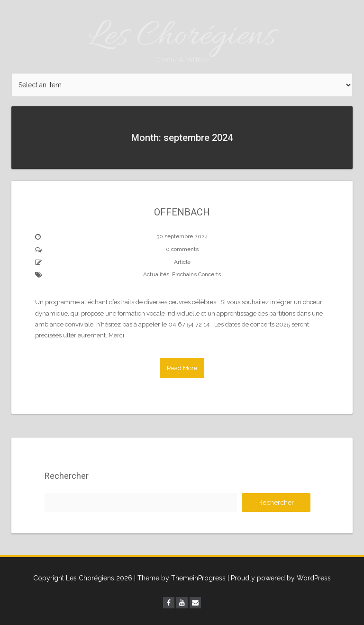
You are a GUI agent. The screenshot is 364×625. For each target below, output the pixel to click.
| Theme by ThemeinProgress (180, 578)
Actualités (156, 274)
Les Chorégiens (182, 39)
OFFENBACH (182, 212)
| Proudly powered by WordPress (279, 578)
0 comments (182, 249)
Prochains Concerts (196, 274)
